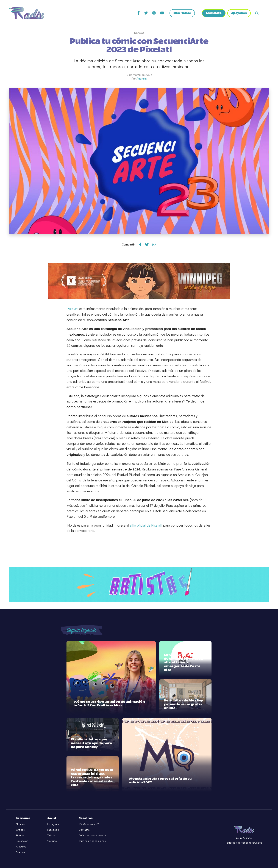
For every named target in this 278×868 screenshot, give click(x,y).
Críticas (20, 830)
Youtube (52, 841)
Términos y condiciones (92, 841)
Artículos (21, 846)
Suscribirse (182, 13)
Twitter (51, 835)
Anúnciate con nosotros (93, 835)
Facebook (53, 830)
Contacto (84, 830)
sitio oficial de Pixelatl (146, 525)
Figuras (20, 835)
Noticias (21, 824)
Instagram (53, 824)
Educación (22, 841)
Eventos (21, 852)
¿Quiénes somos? (89, 824)
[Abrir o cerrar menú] (266, 13)
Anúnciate (214, 13)
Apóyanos (239, 13)
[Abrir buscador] (257, 13)
